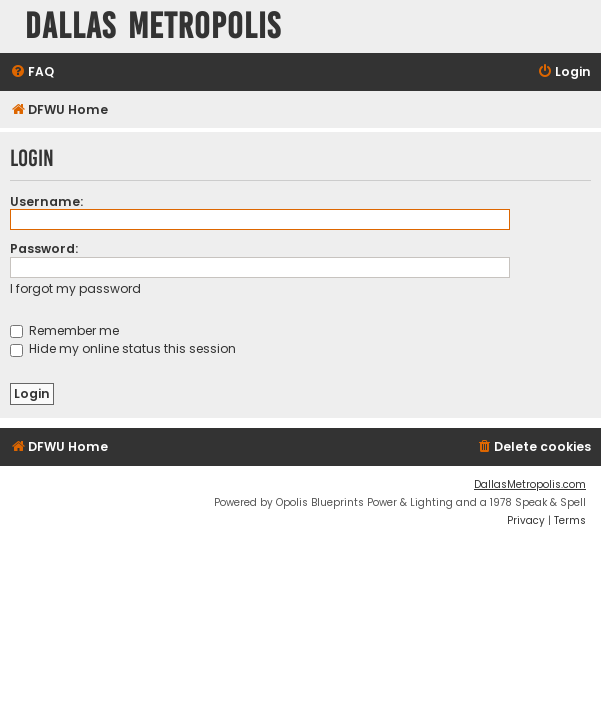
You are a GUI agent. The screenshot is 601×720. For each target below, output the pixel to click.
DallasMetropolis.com (530, 484)
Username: (46, 201)
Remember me (64, 330)
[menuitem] (32, 72)
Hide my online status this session (123, 348)
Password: (44, 248)
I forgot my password (75, 288)
